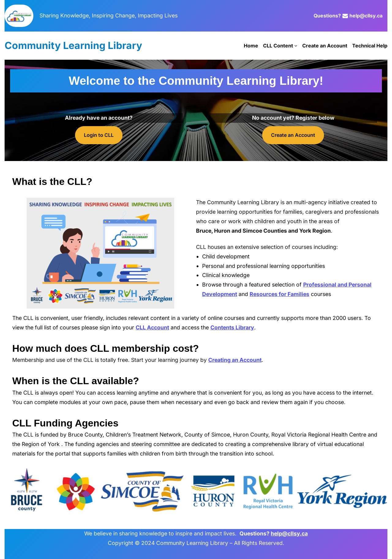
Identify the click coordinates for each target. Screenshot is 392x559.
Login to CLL (99, 135)
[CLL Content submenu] (296, 46)
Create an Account (293, 135)
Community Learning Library (73, 45)
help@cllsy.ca (366, 16)
